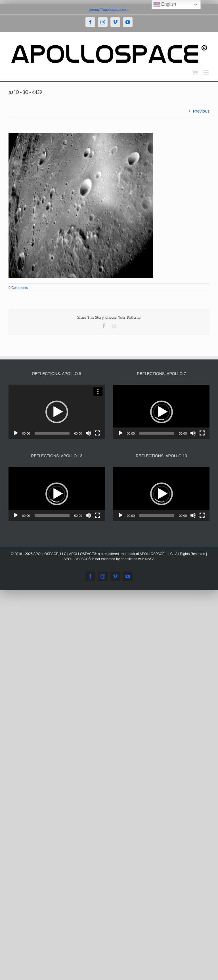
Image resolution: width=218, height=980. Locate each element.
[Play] (16, 433)
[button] (57, 412)
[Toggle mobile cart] (195, 72)
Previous (201, 111)
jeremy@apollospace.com (109, 10)
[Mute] (88, 433)
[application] (57, 412)
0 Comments (18, 288)
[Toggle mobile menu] (207, 72)
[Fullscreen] (97, 433)
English (165, 5)
